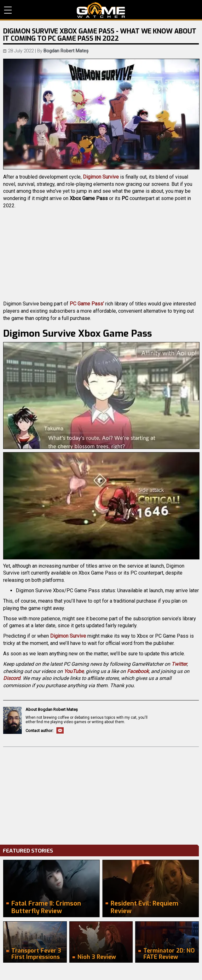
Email (60, 730)
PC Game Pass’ (87, 304)
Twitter (179, 664)
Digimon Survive (101, 177)
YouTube (74, 671)
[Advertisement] (101, 794)
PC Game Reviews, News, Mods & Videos (101, 10)
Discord (12, 678)
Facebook (138, 671)
